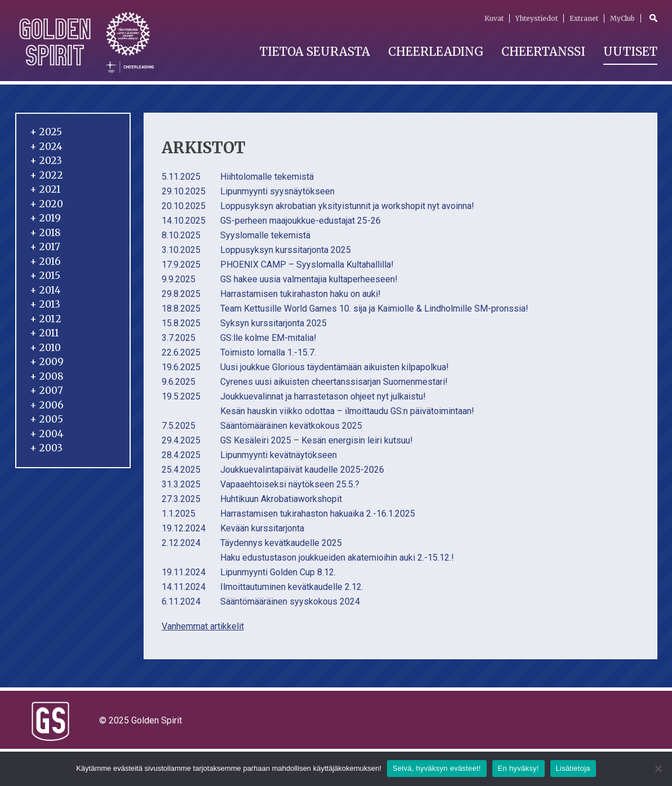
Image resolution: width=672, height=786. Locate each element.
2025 (46, 132)
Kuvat (494, 18)
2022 (46, 175)
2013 (45, 304)
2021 (45, 189)
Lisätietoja (573, 768)
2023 (46, 161)
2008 (47, 376)
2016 (45, 261)
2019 (45, 218)
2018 (45, 233)
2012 (46, 319)
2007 (46, 390)
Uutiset (630, 52)
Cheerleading (436, 52)
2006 (47, 405)
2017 (45, 247)
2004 (47, 434)
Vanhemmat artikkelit (203, 626)
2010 (45, 348)
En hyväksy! (519, 768)
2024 (46, 146)
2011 (44, 333)
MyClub (622, 18)
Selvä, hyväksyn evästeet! (437, 768)
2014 (45, 290)
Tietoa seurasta (315, 52)
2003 (46, 448)
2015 (45, 276)
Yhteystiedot (537, 18)
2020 (46, 204)
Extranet (584, 18)
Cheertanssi (543, 52)
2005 (46, 419)
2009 (47, 362)
